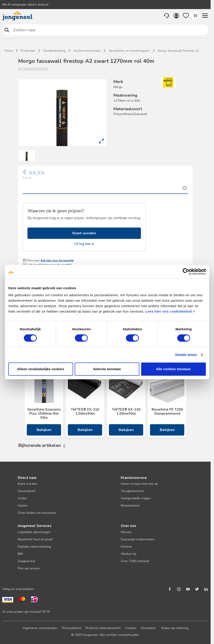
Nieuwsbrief (26, 491)
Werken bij (128, 554)
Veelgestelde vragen (136, 498)
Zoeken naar (7, 30)
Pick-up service (29, 568)
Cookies (131, 628)
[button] (205, 16)
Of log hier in (84, 244)
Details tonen (186, 355)
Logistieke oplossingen (34, 532)
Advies (23, 506)
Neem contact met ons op (139, 484)
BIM (20, 554)
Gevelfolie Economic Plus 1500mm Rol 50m (44, 414)
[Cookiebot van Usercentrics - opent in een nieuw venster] (186, 272)
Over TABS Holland (135, 561)
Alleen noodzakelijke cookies (41, 369)
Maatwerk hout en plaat (35, 539)
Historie (126, 547)
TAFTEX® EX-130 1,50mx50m (126, 411)
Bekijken (44, 430)
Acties (22, 498)
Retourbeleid (130, 506)
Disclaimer (148, 628)
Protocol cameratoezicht (103, 628)
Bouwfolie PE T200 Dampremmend (167, 411)
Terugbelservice (132, 491)
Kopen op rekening (175, 628)
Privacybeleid (71, 628)
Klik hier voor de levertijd (57, 260)
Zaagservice (26, 561)
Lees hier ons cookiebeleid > (170, 311)
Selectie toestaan (107, 369)
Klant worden (84, 233)
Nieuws (126, 532)
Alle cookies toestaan (173, 369)
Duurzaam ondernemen (138, 539)
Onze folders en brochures (37, 513)
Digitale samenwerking (34, 547)
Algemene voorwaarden (40, 628)
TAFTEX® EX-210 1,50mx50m (85, 411)
